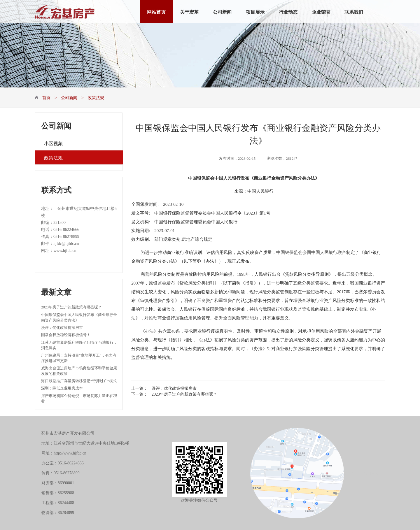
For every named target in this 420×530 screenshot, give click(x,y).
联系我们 (354, 12)
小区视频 (53, 143)
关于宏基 (189, 12)
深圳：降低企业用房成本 (62, 388)
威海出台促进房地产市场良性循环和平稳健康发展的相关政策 (79, 370)
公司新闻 (222, 12)
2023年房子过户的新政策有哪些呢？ (71, 307)
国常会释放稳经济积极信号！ (66, 334)
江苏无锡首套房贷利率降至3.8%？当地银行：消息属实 (79, 345)
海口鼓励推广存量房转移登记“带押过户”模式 (79, 380)
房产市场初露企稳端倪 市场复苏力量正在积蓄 (79, 398)
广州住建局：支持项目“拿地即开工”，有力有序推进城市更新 (79, 358)
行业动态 (288, 12)
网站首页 (156, 12)
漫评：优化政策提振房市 (62, 327)
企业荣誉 (321, 12)
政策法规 (53, 157)
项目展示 (255, 12)
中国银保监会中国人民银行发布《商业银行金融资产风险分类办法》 (79, 317)
